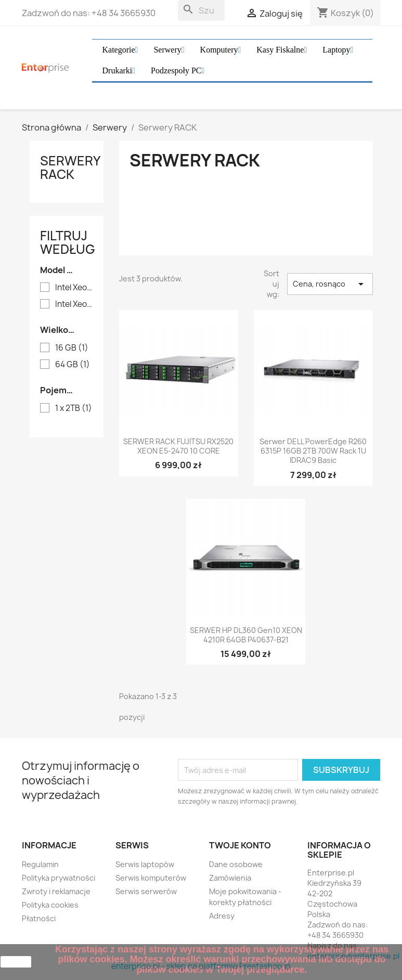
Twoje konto (240, 845)
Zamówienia (230, 878)
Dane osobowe (236, 864)
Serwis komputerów (151, 878)
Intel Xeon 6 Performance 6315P (74, 288)
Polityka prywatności (59, 878)
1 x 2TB (74, 408)
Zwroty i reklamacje (56, 891)
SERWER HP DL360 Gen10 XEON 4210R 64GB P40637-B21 (246, 635)
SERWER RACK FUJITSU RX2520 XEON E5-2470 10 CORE (178, 446)
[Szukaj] (202, 10)
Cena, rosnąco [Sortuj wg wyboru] (330, 284)
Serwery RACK (70, 167)
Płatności (39, 918)
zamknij (16, 962)
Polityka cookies (50, 905)
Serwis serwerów (146, 891)
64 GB (73, 365)
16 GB (72, 348)
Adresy (222, 916)
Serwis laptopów (145, 864)
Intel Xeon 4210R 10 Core (74, 304)
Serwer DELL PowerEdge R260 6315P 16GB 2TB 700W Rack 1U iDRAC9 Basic (313, 451)
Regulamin (40, 864)
